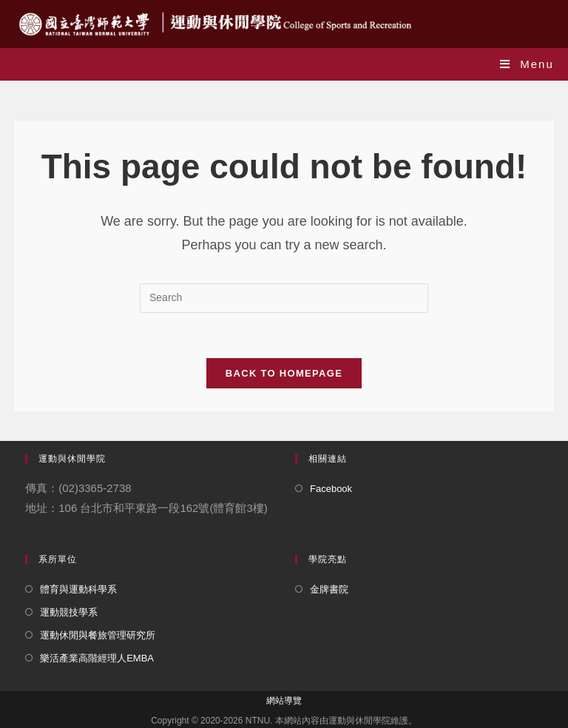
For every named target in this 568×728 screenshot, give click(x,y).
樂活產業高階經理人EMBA (97, 658)
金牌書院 (329, 589)
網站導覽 (284, 701)
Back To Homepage (284, 373)
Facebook (331, 489)
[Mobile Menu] (527, 64)
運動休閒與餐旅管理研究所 (98, 635)
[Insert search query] (284, 298)
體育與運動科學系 (78, 589)
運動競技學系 (69, 612)
